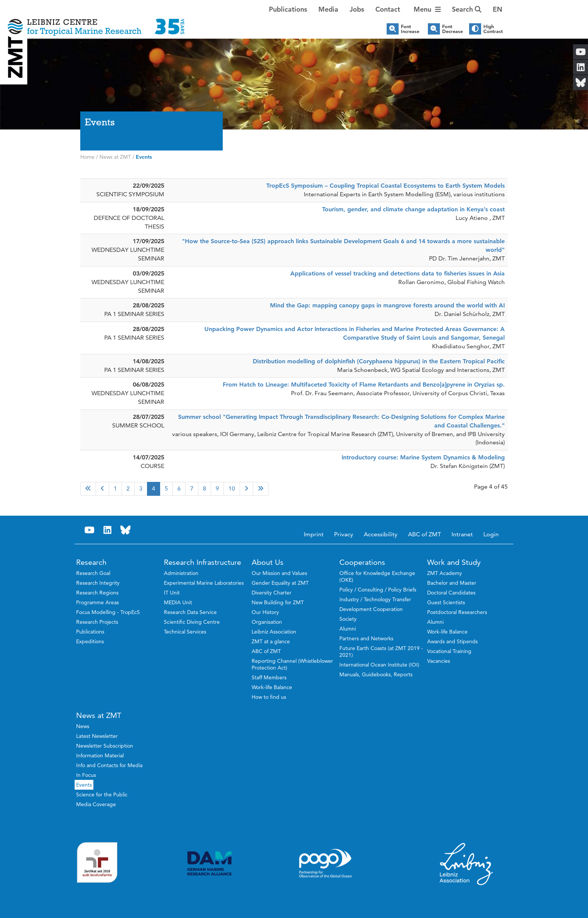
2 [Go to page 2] (128, 488)
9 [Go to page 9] (217, 488)
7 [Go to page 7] (192, 488)
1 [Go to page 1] (115, 488)
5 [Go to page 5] (166, 488)
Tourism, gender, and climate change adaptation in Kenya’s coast (413, 209)
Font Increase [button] (410, 29)
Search (467, 9)
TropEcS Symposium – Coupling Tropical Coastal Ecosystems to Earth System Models (385, 186)
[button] (497, 9)
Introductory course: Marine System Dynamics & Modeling (423, 457)
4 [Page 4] (154, 488)
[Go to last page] (261, 489)
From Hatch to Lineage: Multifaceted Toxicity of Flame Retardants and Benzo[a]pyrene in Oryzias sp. (364, 385)
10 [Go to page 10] (232, 488)
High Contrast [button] (493, 29)
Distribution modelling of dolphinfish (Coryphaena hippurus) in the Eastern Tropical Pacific (379, 361)
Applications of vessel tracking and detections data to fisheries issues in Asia (397, 273)
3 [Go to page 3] (141, 488)
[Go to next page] (246, 489)
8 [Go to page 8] (205, 488)
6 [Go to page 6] (179, 488)
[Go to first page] (88, 489)
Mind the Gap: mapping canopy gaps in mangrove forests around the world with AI (387, 305)
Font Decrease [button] (452, 29)
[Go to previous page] (102, 489)
